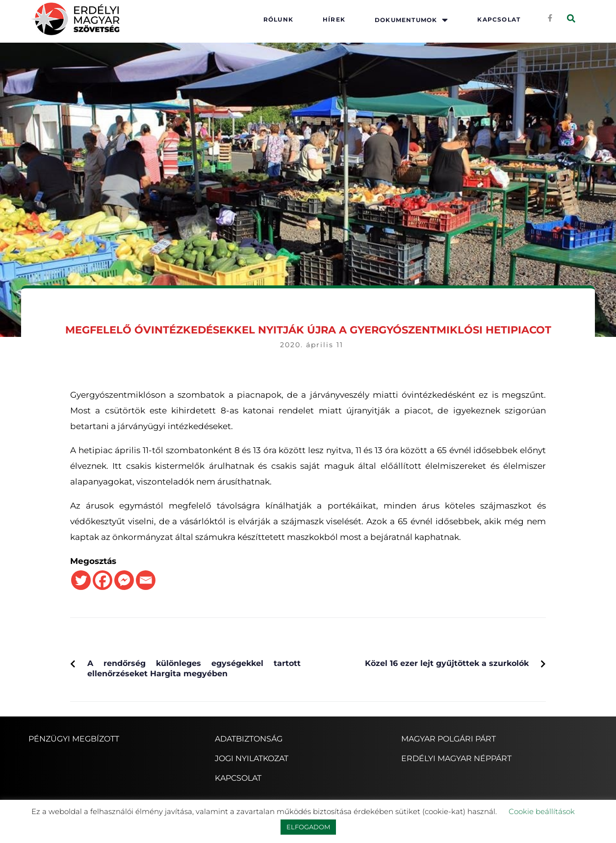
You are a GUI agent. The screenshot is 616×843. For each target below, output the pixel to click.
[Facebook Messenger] (124, 580)
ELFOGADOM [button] (308, 827)
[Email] (146, 580)
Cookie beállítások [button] (542, 811)
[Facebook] (103, 580)
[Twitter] (81, 580)
